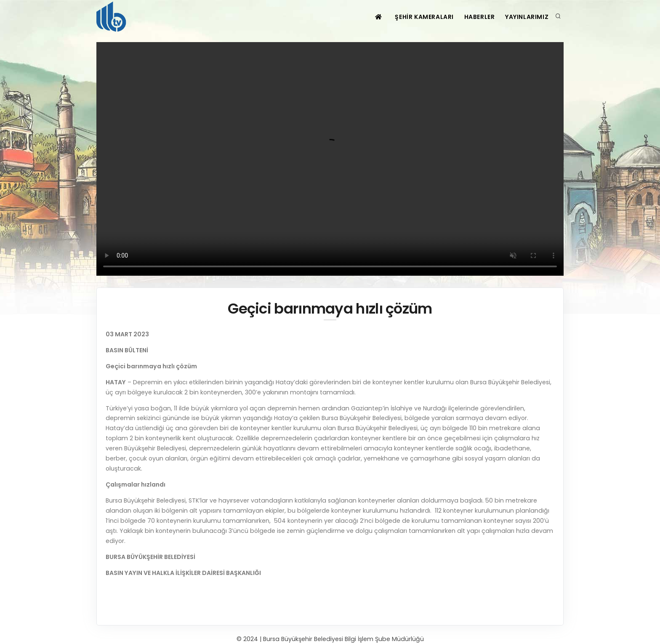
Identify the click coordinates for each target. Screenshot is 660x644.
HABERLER (476, 17)
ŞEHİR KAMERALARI (419, 17)
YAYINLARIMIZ (526, 17)
